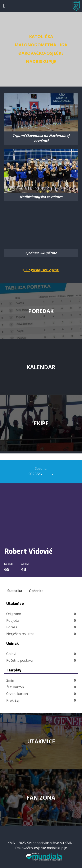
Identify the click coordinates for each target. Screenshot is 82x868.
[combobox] (41, 474)
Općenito (36, 591)
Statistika (15, 591)
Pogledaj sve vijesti (41, 270)
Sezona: (41, 468)
